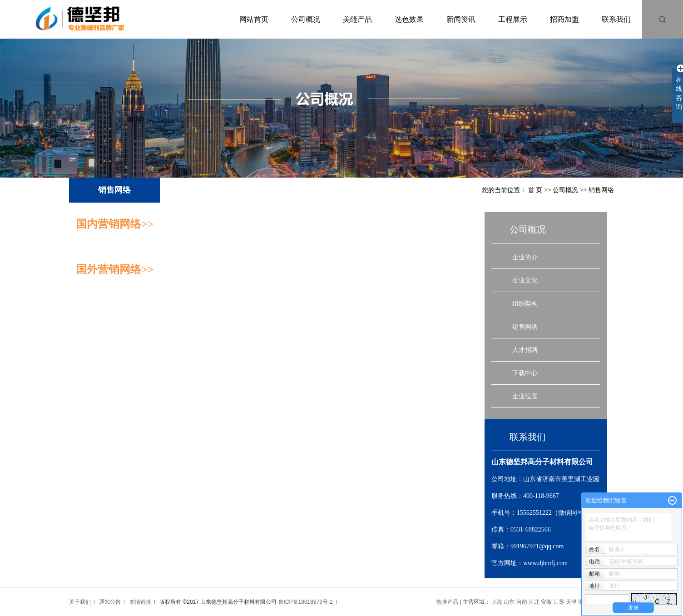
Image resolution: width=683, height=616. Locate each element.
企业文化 (525, 280)
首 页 (535, 190)
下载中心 (525, 373)
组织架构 (525, 303)
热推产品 (447, 602)
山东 (509, 602)
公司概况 (306, 19)
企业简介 (525, 257)
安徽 (546, 602)
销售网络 (525, 327)
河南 (522, 602)
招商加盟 (564, 19)
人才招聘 (525, 350)
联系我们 (616, 19)
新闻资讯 (461, 19)
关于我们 (80, 602)
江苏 (559, 602)
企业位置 (525, 396)
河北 (534, 602)
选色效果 (409, 19)
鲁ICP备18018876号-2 (306, 602)
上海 (497, 602)
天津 (571, 602)
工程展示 (513, 19)
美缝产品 (357, 19)
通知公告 (110, 602)
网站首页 (254, 19)
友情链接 (140, 602)
